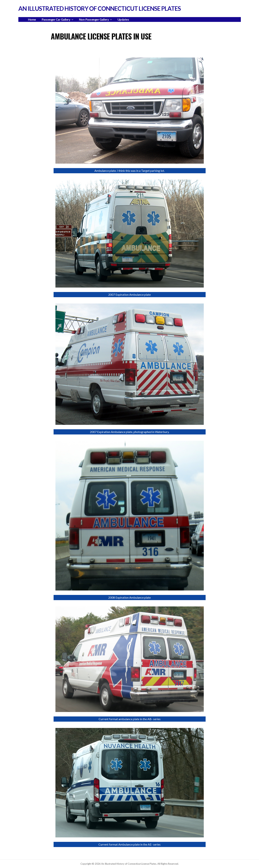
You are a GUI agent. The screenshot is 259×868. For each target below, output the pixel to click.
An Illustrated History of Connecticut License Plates (100, 8)
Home (32, 19)
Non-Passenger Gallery (94, 19)
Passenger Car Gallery (56, 19)
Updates (123, 19)
